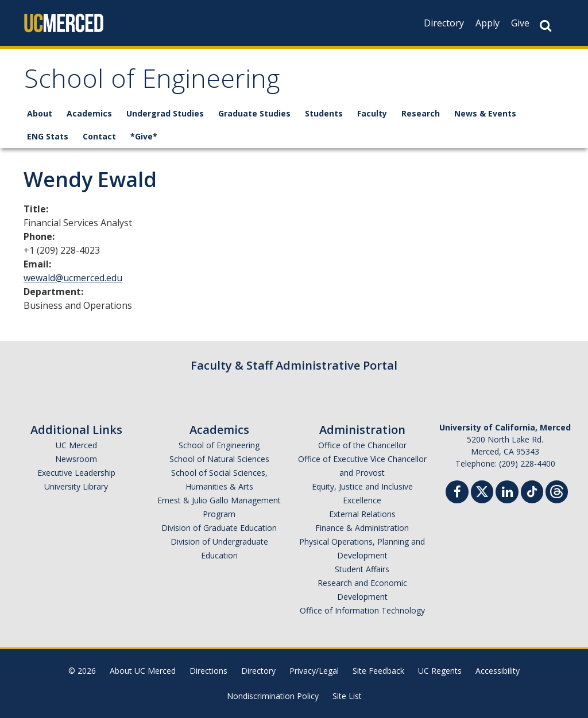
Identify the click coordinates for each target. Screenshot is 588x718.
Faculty (372, 113)
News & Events (485, 113)
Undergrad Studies (165, 113)
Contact (99, 136)
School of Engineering (152, 82)
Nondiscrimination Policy (273, 696)
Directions (208, 671)
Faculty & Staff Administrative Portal (294, 365)
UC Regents (440, 671)
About (40, 113)
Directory (444, 23)
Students (324, 113)
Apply (488, 23)
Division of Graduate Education (219, 528)
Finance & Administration (362, 528)
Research (421, 113)
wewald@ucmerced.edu (73, 278)
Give (520, 23)
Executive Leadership (76, 473)
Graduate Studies (254, 113)
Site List (347, 696)
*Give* (144, 136)
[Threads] (557, 490)
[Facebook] (457, 493)
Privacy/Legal (314, 671)
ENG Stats (48, 136)
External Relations (362, 514)
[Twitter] (482, 490)
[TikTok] (532, 490)
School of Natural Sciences (219, 459)
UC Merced (76, 445)
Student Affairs (362, 569)
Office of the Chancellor (362, 445)
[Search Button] (546, 26)
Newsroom (76, 459)
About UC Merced (143, 671)
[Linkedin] (507, 493)
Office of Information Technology (362, 610)
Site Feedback (378, 671)
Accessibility (498, 671)
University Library (76, 486)
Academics (89, 113)
